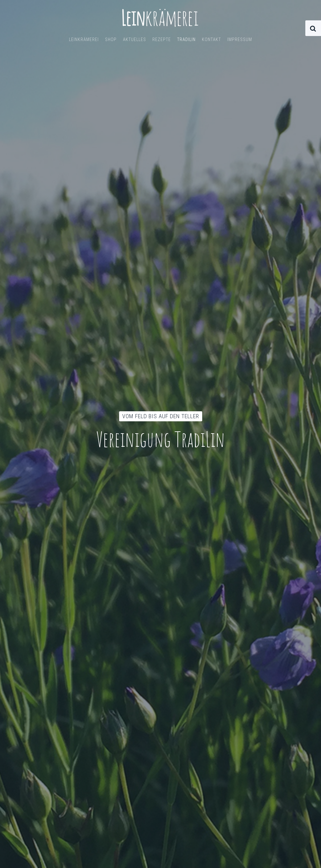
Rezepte (162, 39)
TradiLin (186, 39)
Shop (111, 39)
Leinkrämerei (84, 39)
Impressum (240, 39)
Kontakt (211, 39)
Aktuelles (134, 39)
